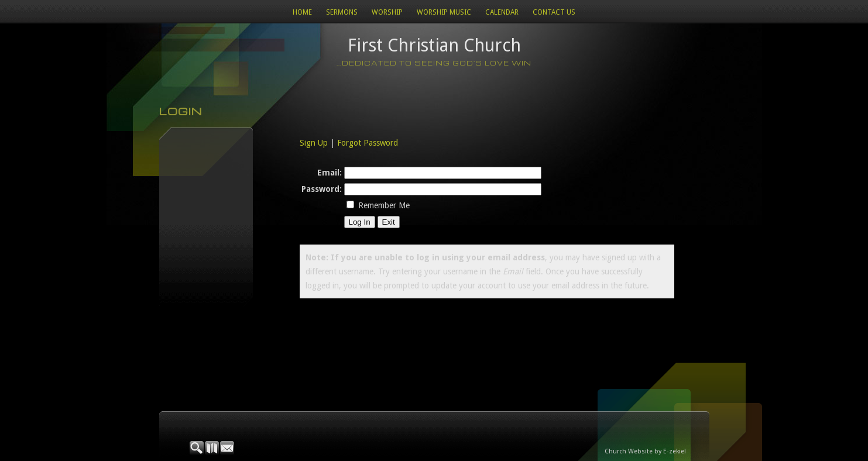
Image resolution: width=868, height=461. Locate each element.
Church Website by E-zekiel (645, 451)
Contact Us (554, 12)
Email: (330, 173)
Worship (387, 12)
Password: (322, 189)
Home (302, 12)
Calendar (502, 12)
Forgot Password (368, 143)
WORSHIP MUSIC (444, 12)
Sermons (342, 12)
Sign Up (314, 143)
